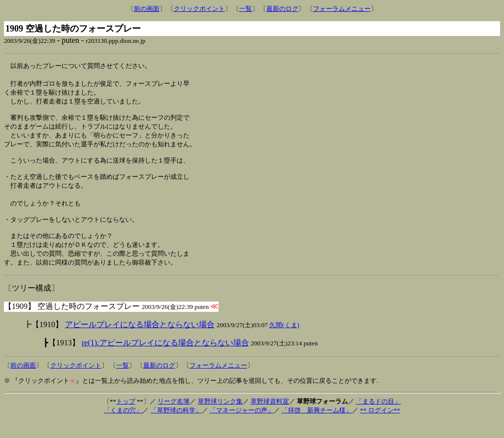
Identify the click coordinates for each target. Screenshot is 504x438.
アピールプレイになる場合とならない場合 (140, 341)
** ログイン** (380, 427)
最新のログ (282, 9)
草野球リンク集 (220, 418)
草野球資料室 (270, 418)
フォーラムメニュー (342, 9)
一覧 (246, 9)
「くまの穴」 (123, 427)
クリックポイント (199, 9)
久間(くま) (284, 342)
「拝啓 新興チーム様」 (317, 427)
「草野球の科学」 (176, 427)
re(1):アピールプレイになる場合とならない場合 (165, 359)
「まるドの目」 (378, 418)
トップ (126, 418)
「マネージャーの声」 (242, 427)
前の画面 (147, 9)
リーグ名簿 (173, 418)
